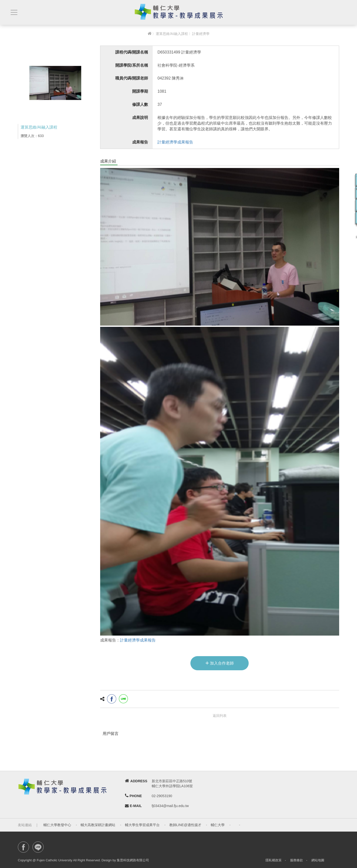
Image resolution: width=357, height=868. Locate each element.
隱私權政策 (274, 860)
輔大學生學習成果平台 (142, 825)
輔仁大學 (218, 825)
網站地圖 (318, 860)
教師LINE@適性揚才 (185, 825)
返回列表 (220, 716)
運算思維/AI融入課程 (172, 34)
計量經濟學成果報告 (175, 142)
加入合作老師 (220, 663)
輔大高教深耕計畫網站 (98, 825)
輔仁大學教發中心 (57, 825)
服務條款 (297, 860)
